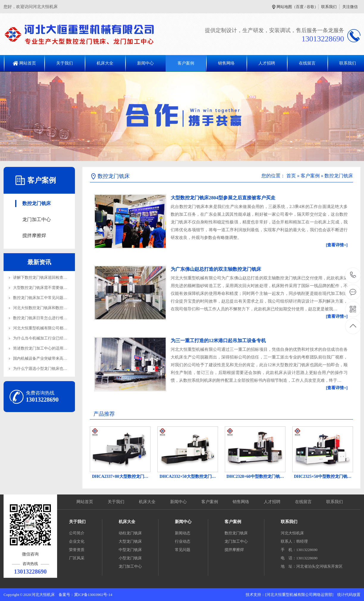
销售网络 (226, 63)
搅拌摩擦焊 (34, 235)
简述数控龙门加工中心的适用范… (42, 348)
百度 (300, 7)
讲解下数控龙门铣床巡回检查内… (42, 277)
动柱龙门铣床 (130, 533)
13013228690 (353, 275)
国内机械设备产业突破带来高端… (42, 358)
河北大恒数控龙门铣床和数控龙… (42, 308)
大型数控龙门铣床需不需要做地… (42, 288)
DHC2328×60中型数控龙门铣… (255, 476)
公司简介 (77, 533)
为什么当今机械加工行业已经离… (42, 338)
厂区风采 (77, 558)
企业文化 (77, 541)
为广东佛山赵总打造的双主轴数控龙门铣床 (216, 269)
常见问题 (183, 550)
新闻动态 (183, 533)
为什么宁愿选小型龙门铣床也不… (42, 368)
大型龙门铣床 (130, 541)
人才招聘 (267, 63)
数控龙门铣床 (37, 203)
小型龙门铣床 (130, 558)
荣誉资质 (77, 550)
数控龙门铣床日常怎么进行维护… (42, 318)
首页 (291, 176)
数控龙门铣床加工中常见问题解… (42, 298)
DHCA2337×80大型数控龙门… (120, 476)
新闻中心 (145, 63)
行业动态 (183, 541)
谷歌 (310, 7)
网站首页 (28, 63)
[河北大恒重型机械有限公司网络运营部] (299, 595)
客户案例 (186, 63)
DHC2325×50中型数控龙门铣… (323, 476)
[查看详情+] (337, 245)
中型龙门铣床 (130, 550)
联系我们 (329, 7)
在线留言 (307, 63)
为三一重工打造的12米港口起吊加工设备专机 (218, 341)
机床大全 (105, 63)
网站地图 (284, 7)
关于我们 (65, 63)
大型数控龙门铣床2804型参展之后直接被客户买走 (223, 198)
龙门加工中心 (37, 219)
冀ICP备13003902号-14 (93, 595)
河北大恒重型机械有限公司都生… (42, 328)
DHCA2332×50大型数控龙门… (188, 476)
